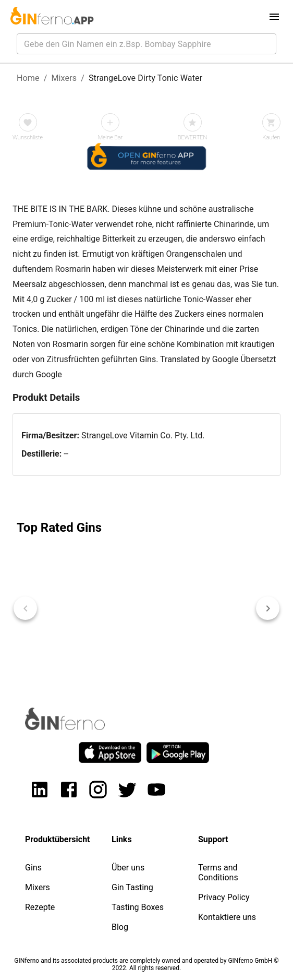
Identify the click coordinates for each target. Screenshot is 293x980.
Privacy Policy (224, 897)
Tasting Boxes (138, 907)
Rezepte (40, 907)
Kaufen (272, 138)
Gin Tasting (132, 887)
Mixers (64, 78)
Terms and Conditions (218, 873)
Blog (120, 927)
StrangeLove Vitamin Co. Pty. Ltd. (143, 435)
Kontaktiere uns (227, 917)
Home (28, 78)
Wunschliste (28, 138)
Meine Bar (111, 138)
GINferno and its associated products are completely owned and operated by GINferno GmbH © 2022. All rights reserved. (146, 964)
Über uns (128, 868)
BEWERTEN (193, 138)
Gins (33, 868)
